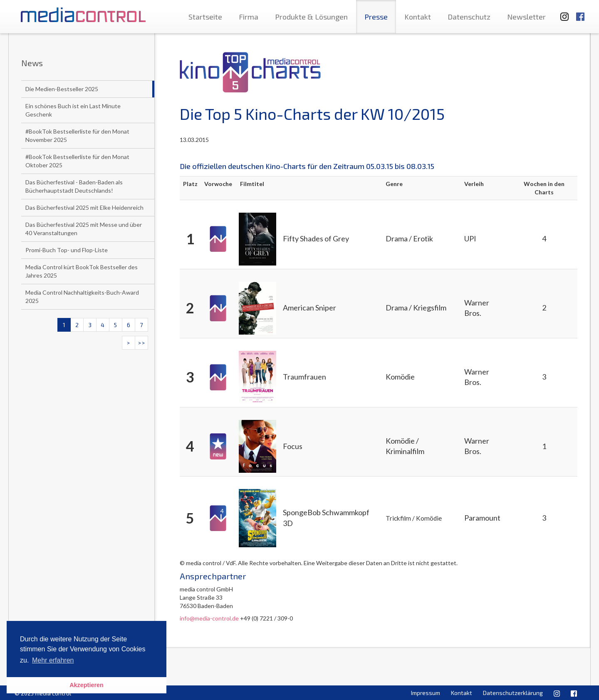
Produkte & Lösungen (311, 17)
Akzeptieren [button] (87, 685)
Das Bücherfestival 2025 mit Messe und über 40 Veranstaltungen (84, 229)
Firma (249, 17)
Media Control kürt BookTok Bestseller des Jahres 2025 (82, 271)
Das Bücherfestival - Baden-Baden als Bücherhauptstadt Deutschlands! (74, 186)
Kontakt (418, 17)
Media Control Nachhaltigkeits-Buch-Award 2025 (82, 297)
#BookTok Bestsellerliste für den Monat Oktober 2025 (77, 161)
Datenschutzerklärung (513, 693)
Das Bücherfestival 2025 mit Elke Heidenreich (84, 207)
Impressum (426, 693)
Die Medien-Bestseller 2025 (62, 89)
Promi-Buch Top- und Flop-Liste (67, 250)
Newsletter (526, 17)
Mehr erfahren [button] (53, 660)
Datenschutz (469, 17)
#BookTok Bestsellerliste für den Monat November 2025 (77, 135)
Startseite (205, 17)
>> (141, 343)
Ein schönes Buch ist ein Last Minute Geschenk (73, 110)
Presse (376, 17)
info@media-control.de (209, 618)
